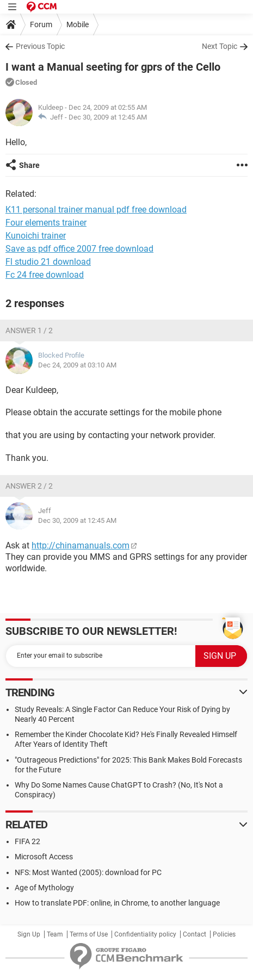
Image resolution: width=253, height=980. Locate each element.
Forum (41, 24)
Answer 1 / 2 (29, 330)
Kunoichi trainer (36, 236)
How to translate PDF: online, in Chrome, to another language (117, 903)
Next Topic (220, 46)
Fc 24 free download (45, 275)
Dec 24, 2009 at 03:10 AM (77, 365)
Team (55, 934)
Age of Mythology (44, 888)
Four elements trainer (46, 223)
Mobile (78, 24)
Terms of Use (89, 934)
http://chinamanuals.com (81, 545)
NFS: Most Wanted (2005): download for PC (88, 872)
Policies (224, 934)
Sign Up (29, 934)
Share (29, 165)
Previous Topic (40, 46)
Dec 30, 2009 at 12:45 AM (108, 117)
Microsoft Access (44, 857)
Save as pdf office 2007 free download (79, 249)
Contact (195, 934)
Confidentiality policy (145, 934)
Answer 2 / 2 (29, 486)
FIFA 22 (27, 841)
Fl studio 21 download (48, 262)
